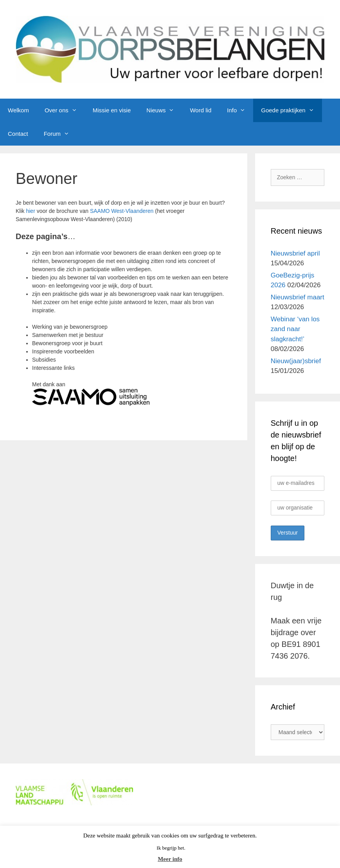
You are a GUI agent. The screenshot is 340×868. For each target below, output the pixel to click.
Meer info (170, 859)
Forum (60, 134)
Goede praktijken (291, 110)
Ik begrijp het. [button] (171, 848)
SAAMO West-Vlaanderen (122, 211)
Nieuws (164, 110)
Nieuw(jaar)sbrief (296, 361)
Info (240, 110)
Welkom (18, 110)
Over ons (65, 110)
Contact (18, 134)
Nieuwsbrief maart (298, 297)
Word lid (201, 110)
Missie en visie (112, 110)
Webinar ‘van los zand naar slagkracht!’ (295, 329)
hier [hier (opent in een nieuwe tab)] (30, 211)
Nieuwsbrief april (295, 253)
